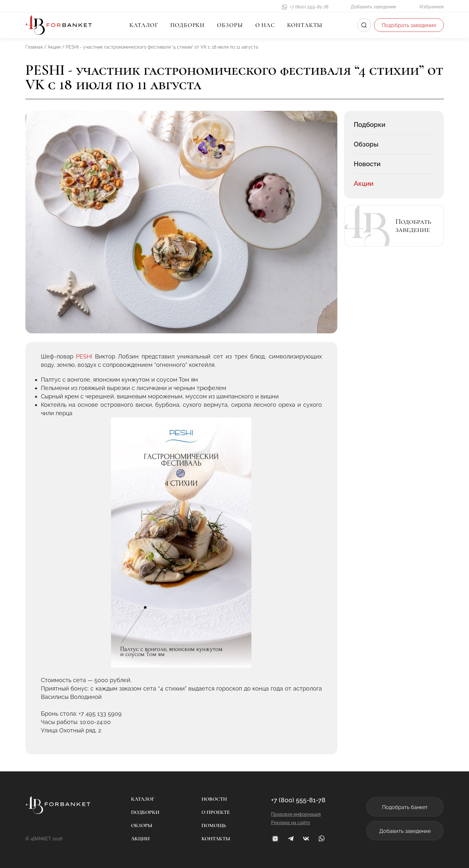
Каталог (144, 25)
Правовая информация (296, 814)
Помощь (214, 825)
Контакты (305, 25)
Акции (364, 184)
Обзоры (230, 25)
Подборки (188, 25)
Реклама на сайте (291, 823)
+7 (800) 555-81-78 (309, 7)
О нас (265, 25)
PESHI (84, 356)
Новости (367, 164)
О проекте (216, 812)
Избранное (432, 7)
